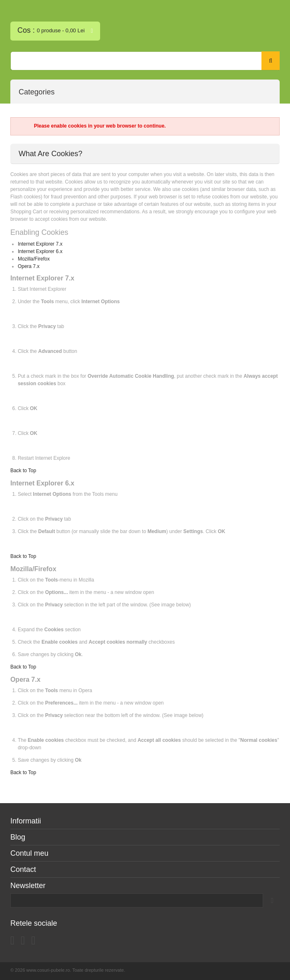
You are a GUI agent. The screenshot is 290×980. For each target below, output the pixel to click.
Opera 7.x (29, 266)
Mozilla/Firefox (34, 259)
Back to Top (23, 471)
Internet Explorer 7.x (40, 244)
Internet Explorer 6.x (40, 251)
